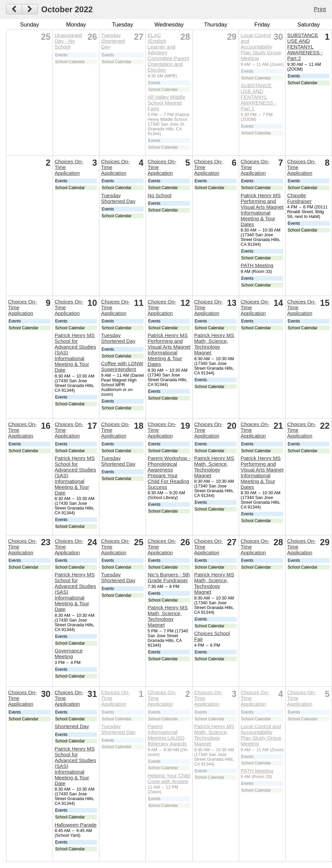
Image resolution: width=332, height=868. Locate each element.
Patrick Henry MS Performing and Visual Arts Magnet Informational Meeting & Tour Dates (262, 210)
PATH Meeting (257, 265)
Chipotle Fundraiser (300, 198)
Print (320, 9)
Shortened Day (72, 726)
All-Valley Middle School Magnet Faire (166, 103)
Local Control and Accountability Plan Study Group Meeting (261, 47)
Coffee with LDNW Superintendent (122, 366)
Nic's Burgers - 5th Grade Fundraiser (169, 577)
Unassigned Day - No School (68, 41)
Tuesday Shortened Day (113, 41)
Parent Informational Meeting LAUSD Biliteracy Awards (167, 735)
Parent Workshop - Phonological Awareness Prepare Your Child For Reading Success (169, 473)
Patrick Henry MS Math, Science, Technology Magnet (214, 344)
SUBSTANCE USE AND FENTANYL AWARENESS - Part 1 (259, 97)
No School (159, 195)
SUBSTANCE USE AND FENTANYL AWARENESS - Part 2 (305, 47)
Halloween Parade (76, 825)
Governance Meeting (69, 653)
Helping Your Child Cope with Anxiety (169, 778)
